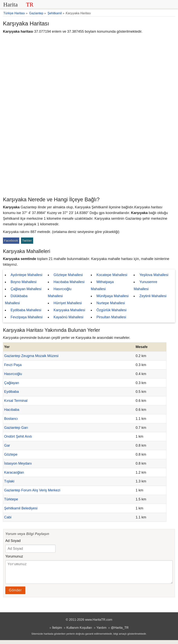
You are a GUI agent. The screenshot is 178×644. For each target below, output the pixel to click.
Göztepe (11, 454)
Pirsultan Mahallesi (111, 317)
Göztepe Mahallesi (68, 275)
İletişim (57, 631)
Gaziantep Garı (16, 428)
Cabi (8, 517)
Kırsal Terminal (16, 401)
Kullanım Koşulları (79, 631)
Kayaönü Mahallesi (68, 317)
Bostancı (11, 419)
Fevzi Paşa (13, 365)
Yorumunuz (14, 556)
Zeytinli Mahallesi (153, 296)
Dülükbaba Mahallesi (16, 300)
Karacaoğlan (14, 472)
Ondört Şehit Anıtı (18, 436)
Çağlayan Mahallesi (26, 289)
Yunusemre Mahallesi (145, 285)
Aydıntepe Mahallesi (26, 275)
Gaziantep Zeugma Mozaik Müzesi (31, 356)
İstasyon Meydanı (18, 463)
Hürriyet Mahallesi (68, 303)
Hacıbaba (12, 410)
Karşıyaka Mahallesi (69, 310)
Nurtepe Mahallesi (111, 303)
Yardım (102, 631)
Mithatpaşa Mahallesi (102, 285)
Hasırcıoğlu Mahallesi (60, 292)
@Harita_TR (120, 631)
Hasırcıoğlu (13, 374)
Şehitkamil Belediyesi (21, 508)
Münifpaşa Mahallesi (113, 296)
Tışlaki (9, 481)
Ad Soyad (13, 541)
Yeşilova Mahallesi (154, 275)
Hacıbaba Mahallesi (69, 282)
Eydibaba (11, 392)
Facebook (11, 241)
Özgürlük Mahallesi (112, 310)
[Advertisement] (89, 165)
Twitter (27, 241)
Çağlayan (12, 383)
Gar (7, 445)
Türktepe (11, 499)
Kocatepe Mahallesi (112, 275)
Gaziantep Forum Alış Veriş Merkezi (32, 490)
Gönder (15, 594)
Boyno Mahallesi (24, 282)
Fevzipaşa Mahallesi (27, 317)
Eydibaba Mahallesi (26, 310)
